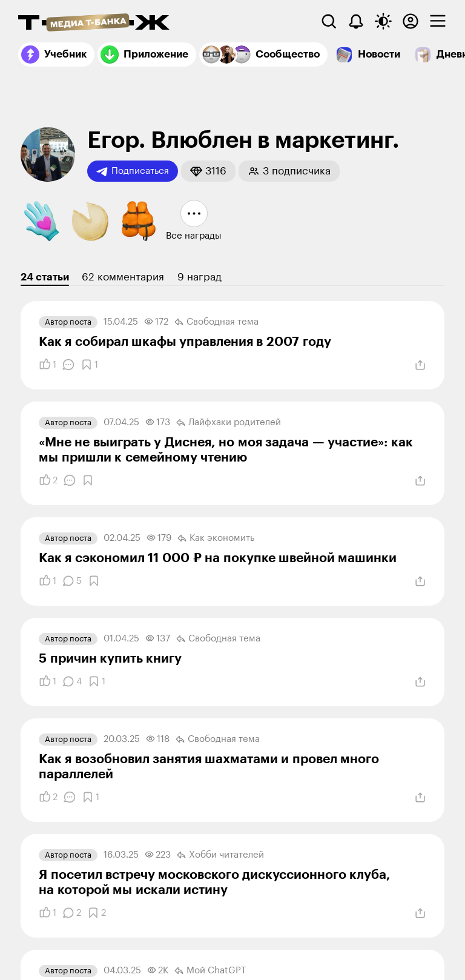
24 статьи (45, 277)
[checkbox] (438, 21)
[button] (208, 171)
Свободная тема (216, 322)
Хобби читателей (220, 855)
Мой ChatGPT (210, 971)
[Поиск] (329, 21)
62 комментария (123, 277)
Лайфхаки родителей (229, 423)
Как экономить (216, 538)
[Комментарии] (68, 365)
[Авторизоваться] (411, 21)
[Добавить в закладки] (89, 365)
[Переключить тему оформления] (383, 21)
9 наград (200, 277)
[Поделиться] (420, 365)
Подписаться (133, 171)
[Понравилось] (48, 365)
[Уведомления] (356, 21)
